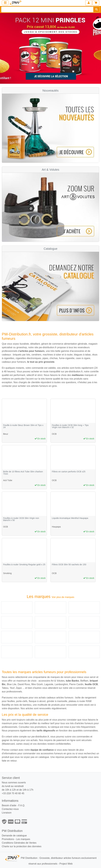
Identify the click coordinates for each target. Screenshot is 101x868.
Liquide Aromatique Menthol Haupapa (70, 518)
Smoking (7, 573)
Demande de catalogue (14, 836)
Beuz (6, 434)
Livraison (7, 813)
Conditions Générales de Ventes (19, 843)
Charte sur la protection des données (22, 846)
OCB (54, 434)
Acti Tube (8, 480)
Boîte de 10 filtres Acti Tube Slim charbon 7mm (23, 473)
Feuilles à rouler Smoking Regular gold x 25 (24, 565)
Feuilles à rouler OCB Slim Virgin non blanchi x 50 (21, 519)
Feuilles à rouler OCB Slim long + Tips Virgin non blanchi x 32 (70, 426)
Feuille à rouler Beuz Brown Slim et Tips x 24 (23, 426)
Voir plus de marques (63, 597)
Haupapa (56, 527)
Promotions (8, 839)
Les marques (23, 839)
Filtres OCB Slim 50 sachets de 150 (69, 565)
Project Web (66, 864)
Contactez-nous (10, 809)
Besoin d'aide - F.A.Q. (13, 805)
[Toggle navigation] (5, 3)
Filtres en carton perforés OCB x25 (69, 472)
